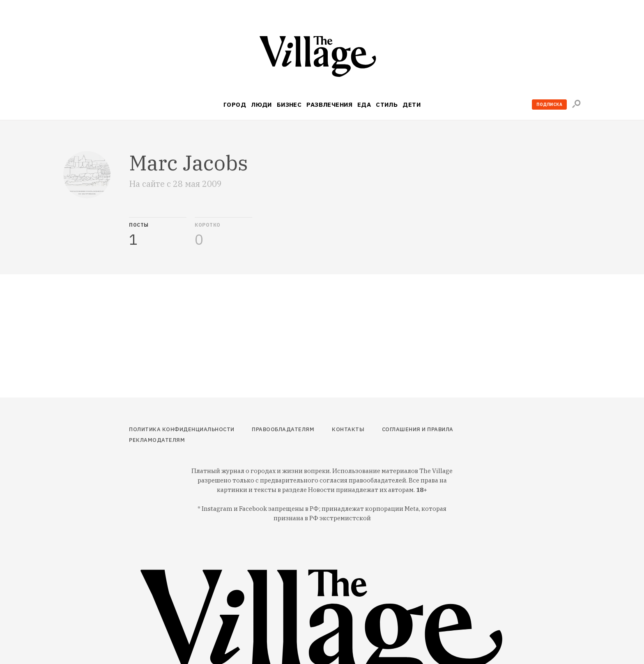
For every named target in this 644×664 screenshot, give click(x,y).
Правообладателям (283, 429)
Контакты (348, 429)
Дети (412, 105)
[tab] (158, 232)
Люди (261, 105)
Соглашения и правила (418, 429)
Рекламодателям (157, 440)
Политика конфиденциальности (182, 429)
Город (235, 105)
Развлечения (329, 105)
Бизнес (289, 105)
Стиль (387, 105)
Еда (364, 105)
